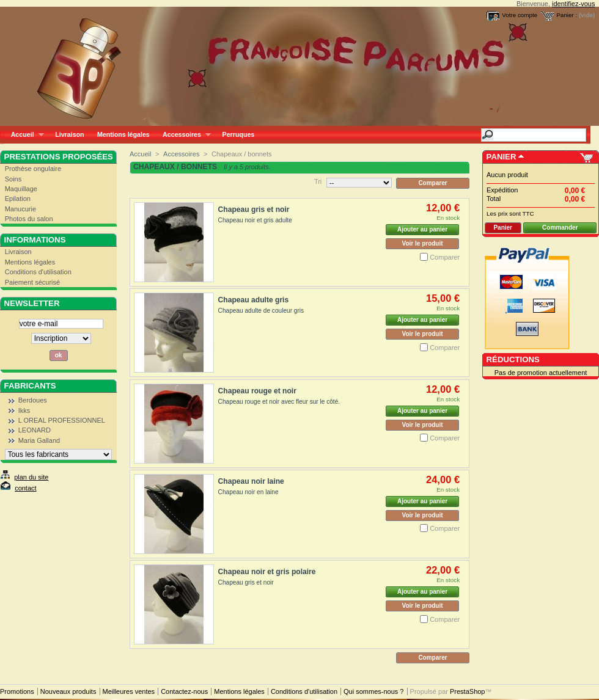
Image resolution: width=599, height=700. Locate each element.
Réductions (513, 359)
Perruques (239, 134)
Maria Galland (39, 440)
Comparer (445, 257)
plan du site (31, 477)
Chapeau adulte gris (254, 300)
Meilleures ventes (129, 691)
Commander (560, 228)
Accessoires (183, 135)
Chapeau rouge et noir (257, 391)
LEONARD (35, 430)
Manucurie (20, 209)
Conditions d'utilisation (38, 272)
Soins (13, 179)
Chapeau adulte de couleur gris (261, 311)
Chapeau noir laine (251, 481)
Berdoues (33, 400)
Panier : (567, 15)
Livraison (69, 134)
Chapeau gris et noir (254, 210)
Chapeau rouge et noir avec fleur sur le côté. (279, 402)
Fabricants (30, 386)
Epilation (18, 199)
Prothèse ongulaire (33, 169)
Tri (318, 181)
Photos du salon (29, 219)
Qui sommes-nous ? (373, 691)
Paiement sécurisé (33, 282)
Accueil (24, 135)
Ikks (24, 410)
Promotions (17, 691)
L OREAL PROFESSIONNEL (62, 420)
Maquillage (21, 189)
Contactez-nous (184, 691)
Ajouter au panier (422, 229)
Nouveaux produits (68, 691)
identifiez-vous (573, 4)
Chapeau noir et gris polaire (267, 572)
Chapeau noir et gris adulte (255, 220)
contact (25, 488)
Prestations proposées (59, 157)
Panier (502, 157)
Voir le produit (423, 243)
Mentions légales (123, 134)
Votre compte (520, 15)
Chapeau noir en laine (248, 492)
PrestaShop (467, 691)
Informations (35, 240)
